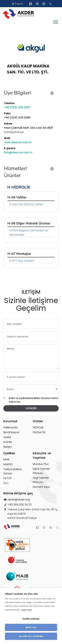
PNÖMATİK (39, 432)
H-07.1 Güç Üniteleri (22, 261)
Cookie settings (31, 619)
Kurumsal (10, 421)
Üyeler (7, 437)
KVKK (12, 398)
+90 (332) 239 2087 (17, 107)
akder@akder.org (19, 500)
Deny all (31, 627)
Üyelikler (9, 453)
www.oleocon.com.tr (18, 142)
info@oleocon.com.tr (18, 152)
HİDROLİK (38, 427)
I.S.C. (6, 483)
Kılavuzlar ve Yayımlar (42, 455)
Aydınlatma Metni (30, 398)
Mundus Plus (41, 464)
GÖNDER (31, 408)
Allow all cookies (31, 636)
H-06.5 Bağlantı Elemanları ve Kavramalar (28, 233)
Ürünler (8, 442)
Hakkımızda (10, 427)
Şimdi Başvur (11, 432)
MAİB (6, 460)
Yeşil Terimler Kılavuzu (41, 480)
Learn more (26, 610)
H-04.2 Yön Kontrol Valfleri (26, 204)
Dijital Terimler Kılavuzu (41, 471)
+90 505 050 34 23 (20, 505)
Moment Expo (41, 487)
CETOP (8, 478)
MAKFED (8, 464)
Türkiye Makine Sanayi (12, 471)
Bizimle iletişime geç (18, 493)
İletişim (8, 447)
